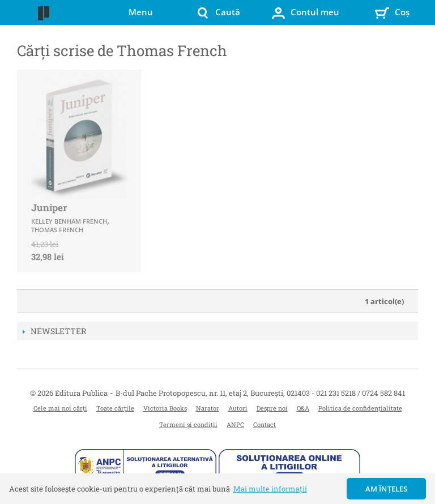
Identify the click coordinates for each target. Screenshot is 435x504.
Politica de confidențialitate (360, 408)
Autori (238, 408)
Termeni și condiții (188, 424)
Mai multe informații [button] (270, 489)
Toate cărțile (115, 408)
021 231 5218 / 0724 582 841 (361, 393)
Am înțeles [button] (387, 489)
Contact (265, 424)
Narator (208, 408)
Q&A (303, 408)
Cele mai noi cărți (60, 408)
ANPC (235, 424)
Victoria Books (165, 408)
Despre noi (272, 408)
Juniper (49, 208)
